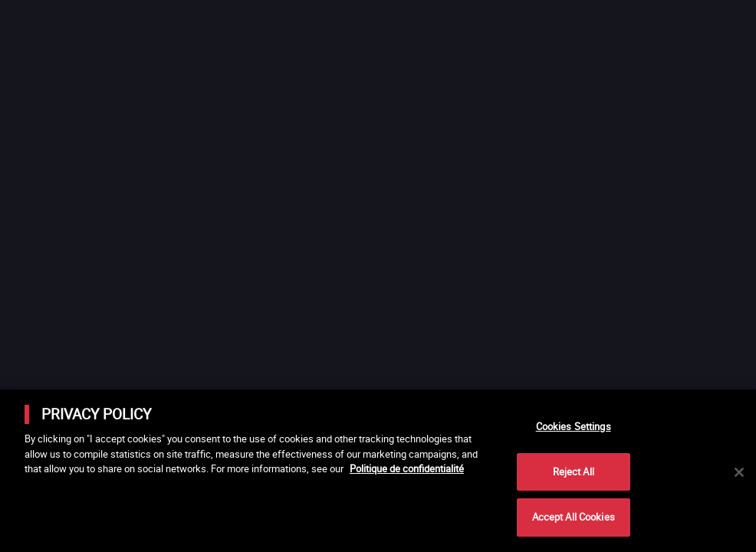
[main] (378, 471)
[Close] (739, 472)
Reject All (574, 472)
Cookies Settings (574, 426)
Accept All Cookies (574, 517)
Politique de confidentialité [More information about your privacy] (407, 468)
